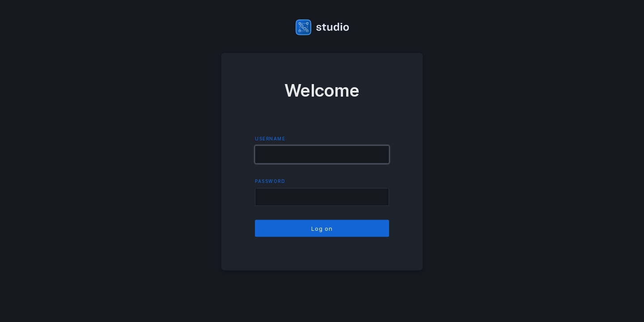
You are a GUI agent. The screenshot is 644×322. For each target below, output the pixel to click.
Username (270, 139)
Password (270, 181)
